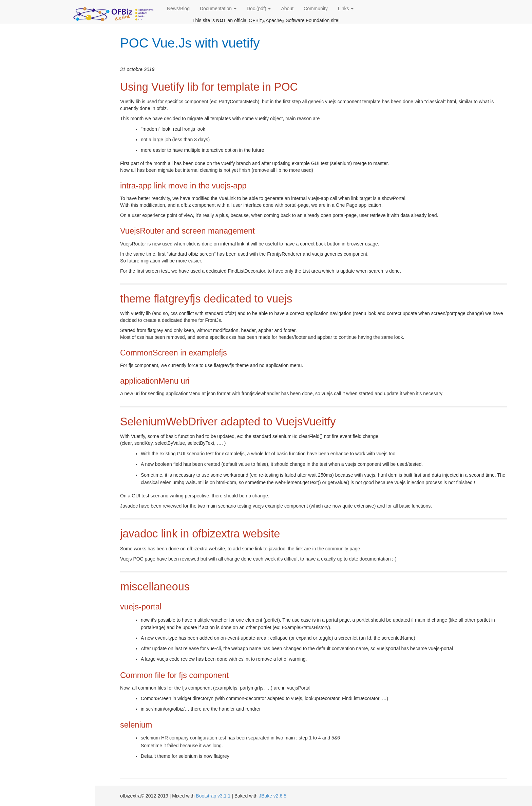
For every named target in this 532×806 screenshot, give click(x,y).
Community (316, 8)
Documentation (218, 8)
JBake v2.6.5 (273, 796)
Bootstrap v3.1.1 (213, 796)
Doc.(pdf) (259, 8)
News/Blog (178, 8)
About (287, 8)
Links (346, 8)
